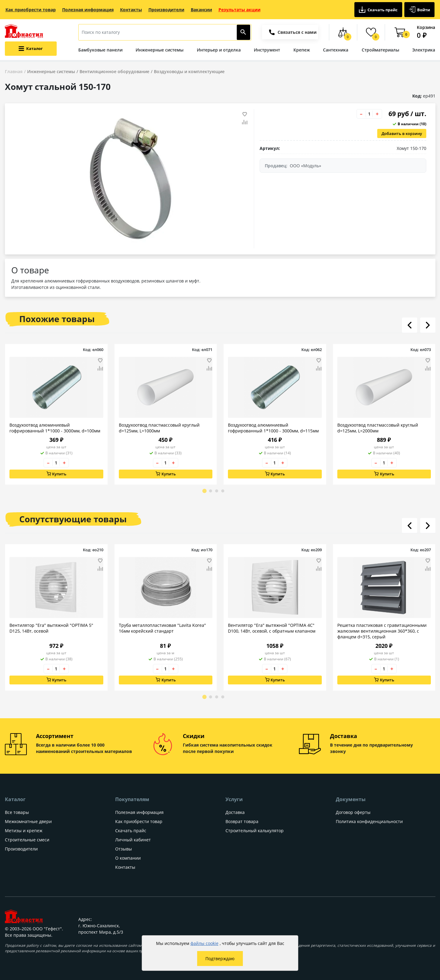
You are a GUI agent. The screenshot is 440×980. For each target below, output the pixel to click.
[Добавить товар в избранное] (245, 114)
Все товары (17, 812)
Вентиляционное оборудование (114, 71)
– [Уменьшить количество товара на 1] (361, 114)
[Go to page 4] (223, 491)
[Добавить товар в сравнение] (245, 122)
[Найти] (244, 32)
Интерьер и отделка (219, 50)
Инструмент (267, 50)
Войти (420, 10)
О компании (128, 858)
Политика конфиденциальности (369, 821)
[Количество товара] (369, 114)
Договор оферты (353, 812)
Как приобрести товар (31, 10)
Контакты (131, 10)
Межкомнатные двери (28, 821)
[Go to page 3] (217, 491)
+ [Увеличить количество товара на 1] (377, 114)
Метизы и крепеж (24, 831)
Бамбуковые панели (100, 50)
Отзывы (124, 849)
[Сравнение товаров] (343, 32)
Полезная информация (88, 10)
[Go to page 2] (211, 491)
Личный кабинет (133, 840)
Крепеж (302, 50)
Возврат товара (242, 821)
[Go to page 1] (204, 491)
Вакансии (201, 10)
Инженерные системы (160, 50)
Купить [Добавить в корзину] (56, 474)
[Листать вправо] (428, 325)
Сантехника (336, 50)
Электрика (424, 50)
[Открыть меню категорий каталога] (31, 49)
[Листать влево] (410, 325)
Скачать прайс (378, 10)
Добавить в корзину (402, 133)
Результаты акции (240, 10)
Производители (166, 10)
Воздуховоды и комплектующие (189, 71)
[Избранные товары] (371, 32)
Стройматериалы (380, 50)
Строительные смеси (27, 840)
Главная (14, 71)
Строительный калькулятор (255, 831)
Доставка (235, 812)
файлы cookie (204, 943)
